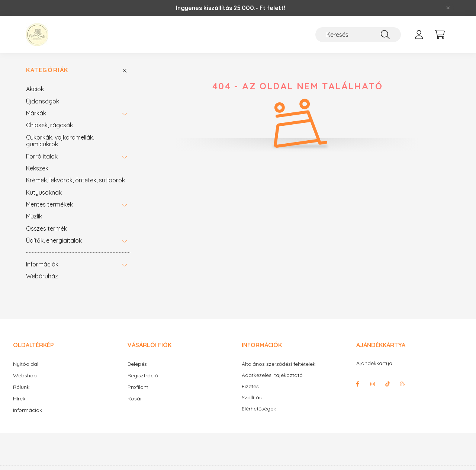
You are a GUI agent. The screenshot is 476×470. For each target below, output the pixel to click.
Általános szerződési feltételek (279, 364)
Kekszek (37, 168)
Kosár (135, 399)
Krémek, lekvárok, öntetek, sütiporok (75, 180)
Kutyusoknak (44, 192)
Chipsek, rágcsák (49, 125)
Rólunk (21, 387)
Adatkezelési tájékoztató (272, 375)
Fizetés (250, 386)
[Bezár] (448, 8)
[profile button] (419, 35)
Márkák (36, 113)
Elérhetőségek (259, 409)
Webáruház (42, 276)
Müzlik (34, 216)
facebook (358, 384)
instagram (373, 384)
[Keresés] (358, 35)
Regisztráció (143, 375)
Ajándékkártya (374, 363)
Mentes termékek (49, 204)
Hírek (19, 399)
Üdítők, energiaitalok (54, 240)
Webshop (25, 375)
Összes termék (46, 228)
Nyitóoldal (26, 364)
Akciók (35, 89)
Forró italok (42, 156)
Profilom (138, 387)
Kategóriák (47, 70)
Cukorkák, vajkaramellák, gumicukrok (60, 141)
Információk (42, 264)
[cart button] (440, 35)
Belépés (137, 364)
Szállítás (252, 398)
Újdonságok (43, 101)
